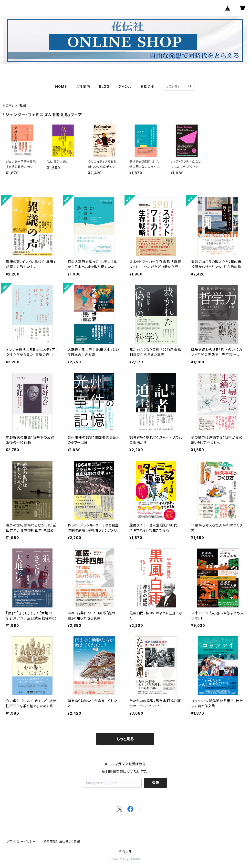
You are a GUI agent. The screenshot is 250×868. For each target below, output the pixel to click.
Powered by (125, 859)
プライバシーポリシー (21, 841)
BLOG (104, 86)
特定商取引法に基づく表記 (62, 841)
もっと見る (125, 739)
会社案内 (83, 86)
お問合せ (147, 86)
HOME (61, 86)
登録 (156, 783)
